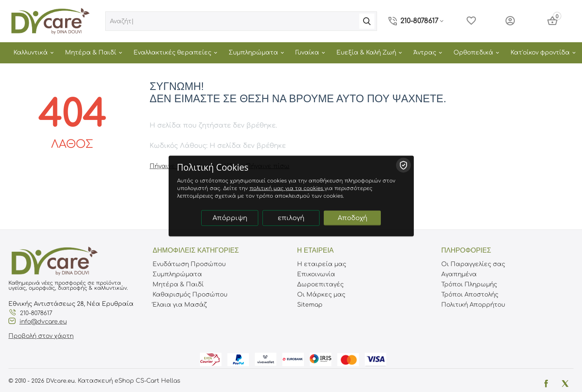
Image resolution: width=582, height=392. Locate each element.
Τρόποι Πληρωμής (469, 284)
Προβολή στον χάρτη (41, 336)
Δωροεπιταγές (320, 284)
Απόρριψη (230, 218)
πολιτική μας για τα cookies (287, 188)
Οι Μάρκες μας (321, 295)
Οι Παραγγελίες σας (473, 264)
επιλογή (291, 218)
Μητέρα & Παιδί (178, 284)
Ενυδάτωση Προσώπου (189, 264)
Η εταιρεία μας (322, 264)
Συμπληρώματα (177, 274)
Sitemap (310, 305)
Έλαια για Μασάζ (180, 305)
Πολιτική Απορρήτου (473, 305)
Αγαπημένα (459, 274)
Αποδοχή (352, 218)
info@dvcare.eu (43, 322)
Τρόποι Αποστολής (470, 295)
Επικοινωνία (316, 274)
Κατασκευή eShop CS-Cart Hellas (129, 381)
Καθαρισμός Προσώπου (190, 295)
